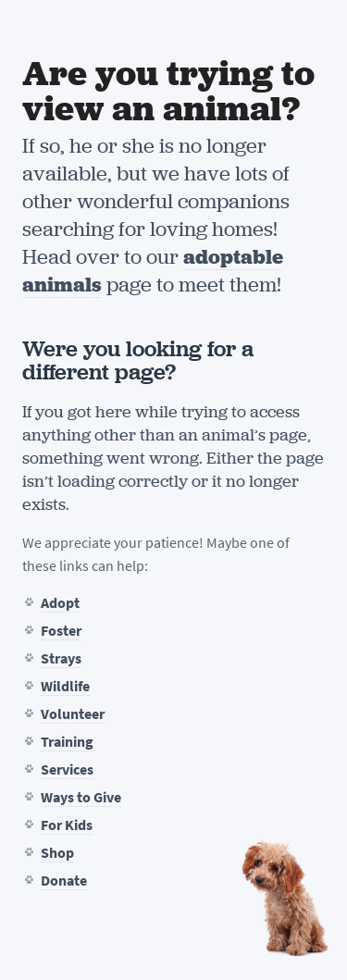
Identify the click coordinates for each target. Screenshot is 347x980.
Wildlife (65, 686)
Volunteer (73, 714)
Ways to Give (81, 797)
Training (67, 742)
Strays (61, 658)
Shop (57, 853)
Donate (64, 881)
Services (67, 769)
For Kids (67, 825)
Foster (61, 631)
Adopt (60, 603)
